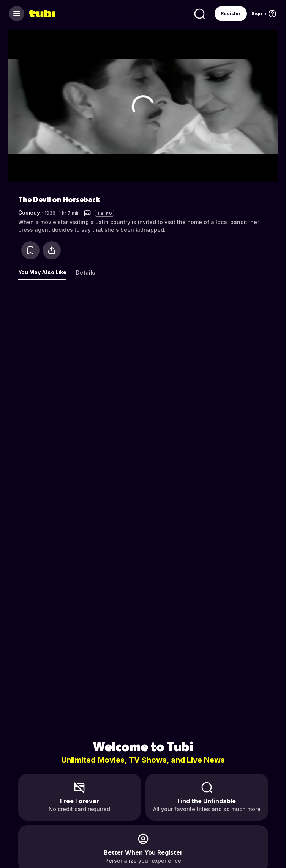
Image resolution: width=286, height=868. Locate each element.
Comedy (29, 213)
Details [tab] (85, 272)
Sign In (260, 13)
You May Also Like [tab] (42, 272)
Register (231, 13)
